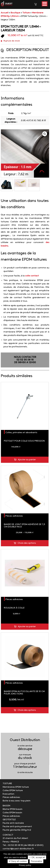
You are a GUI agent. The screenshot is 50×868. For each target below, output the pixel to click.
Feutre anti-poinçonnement (17, 827)
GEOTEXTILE (9, 820)
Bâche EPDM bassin (13, 809)
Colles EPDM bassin (12, 813)
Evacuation (8, 794)
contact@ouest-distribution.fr (18, 849)
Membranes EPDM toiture (16, 787)
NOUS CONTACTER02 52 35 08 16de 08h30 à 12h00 (25, 360)
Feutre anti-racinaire (13, 823)
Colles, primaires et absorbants (21, 433)
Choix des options (27, 543)
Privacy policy (25, 865)
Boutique (15, 13)
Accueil (5, 13)
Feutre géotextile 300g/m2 (17, 830)
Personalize (37, 861)
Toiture (26, 13)
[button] (45, 4)
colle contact (32, 276)
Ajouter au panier (27, 460)
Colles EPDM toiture (13, 790)
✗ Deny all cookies (18, 861)
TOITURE (7, 784)
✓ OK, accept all (37, 857)
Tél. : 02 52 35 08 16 (13, 845)
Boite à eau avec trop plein (17, 801)
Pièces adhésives (14, 516)
